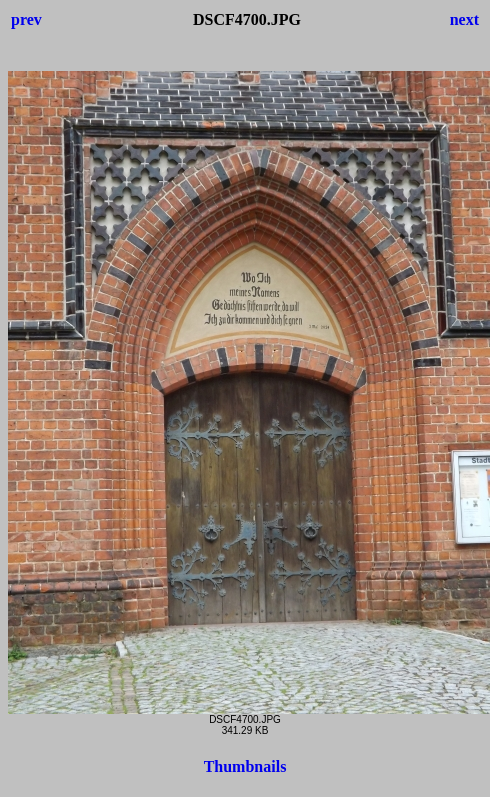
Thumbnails (245, 766)
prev (26, 19)
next (464, 19)
